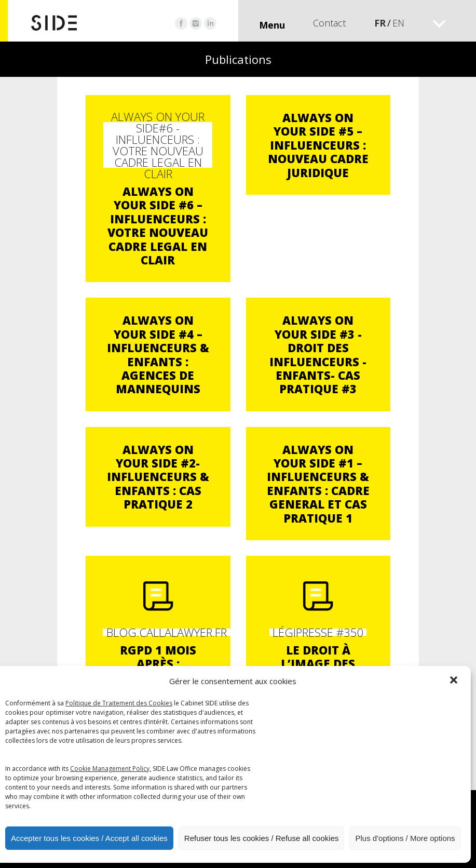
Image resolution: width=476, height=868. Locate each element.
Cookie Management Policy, (111, 769)
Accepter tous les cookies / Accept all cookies (89, 838)
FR (380, 23)
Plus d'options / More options (405, 838)
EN (398, 23)
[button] (455, 681)
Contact (329, 23)
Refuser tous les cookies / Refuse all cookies (262, 838)
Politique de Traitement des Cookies (119, 703)
